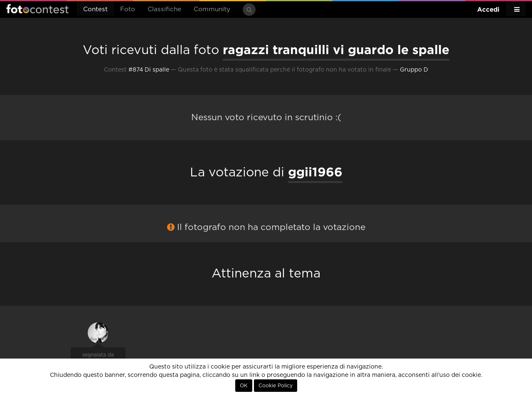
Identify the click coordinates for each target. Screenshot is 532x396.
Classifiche (164, 9)
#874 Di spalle (149, 70)
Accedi (488, 9)
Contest (95, 9)
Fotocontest (37, 9)
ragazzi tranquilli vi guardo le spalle (336, 49)
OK (244, 386)
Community (212, 9)
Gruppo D (414, 70)
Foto (128, 9)
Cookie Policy (276, 386)
